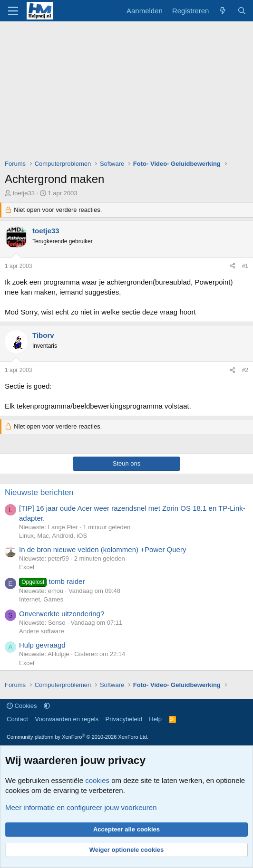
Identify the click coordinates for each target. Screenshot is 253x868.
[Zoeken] (242, 11)
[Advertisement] (129, 93)
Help (155, 719)
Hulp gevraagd (42, 645)
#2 (245, 370)
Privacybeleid (124, 719)
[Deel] (233, 266)
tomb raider (52, 581)
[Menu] (13, 11)
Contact (17, 719)
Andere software (42, 631)
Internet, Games (41, 599)
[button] (47, 706)
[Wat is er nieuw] (223, 11)
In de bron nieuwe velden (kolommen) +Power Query (102, 549)
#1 (245, 266)
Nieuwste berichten (39, 492)
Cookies (22, 706)
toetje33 (24, 193)
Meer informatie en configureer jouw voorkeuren (81, 807)
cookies (97, 780)
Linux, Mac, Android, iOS (53, 536)
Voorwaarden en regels (67, 719)
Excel (27, 567)
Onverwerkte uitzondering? (62, 614)
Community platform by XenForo (78, 737)
